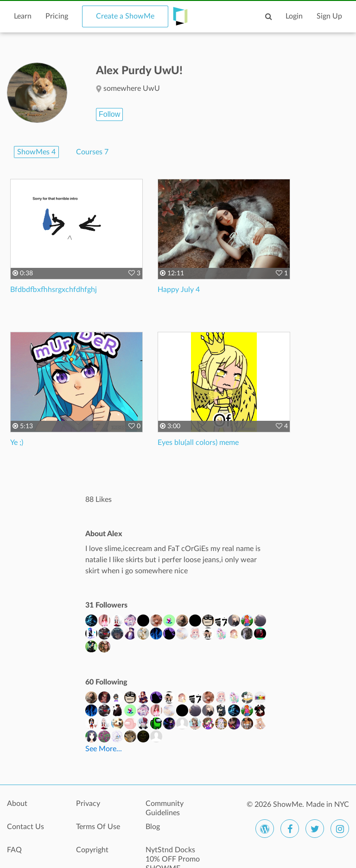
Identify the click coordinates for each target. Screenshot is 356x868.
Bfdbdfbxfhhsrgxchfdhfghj (54, 290)
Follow (109, 114)
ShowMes (36, 152)
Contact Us (25, 827)
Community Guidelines (165, 808)
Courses (92, 152)
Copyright (92, 850)
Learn (23, 16)
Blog (153, 827)
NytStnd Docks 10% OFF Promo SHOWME (173, 855)
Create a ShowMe (125, 16)
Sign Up (329, 16)
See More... (104, 749)
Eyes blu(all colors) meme (198, 443)
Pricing (57, 16)
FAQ (14, 850)
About (17, 804)
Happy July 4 (179, 290)
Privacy (88, 804)
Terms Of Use (98, 827)
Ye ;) (17, 443)
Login (294, 16)
